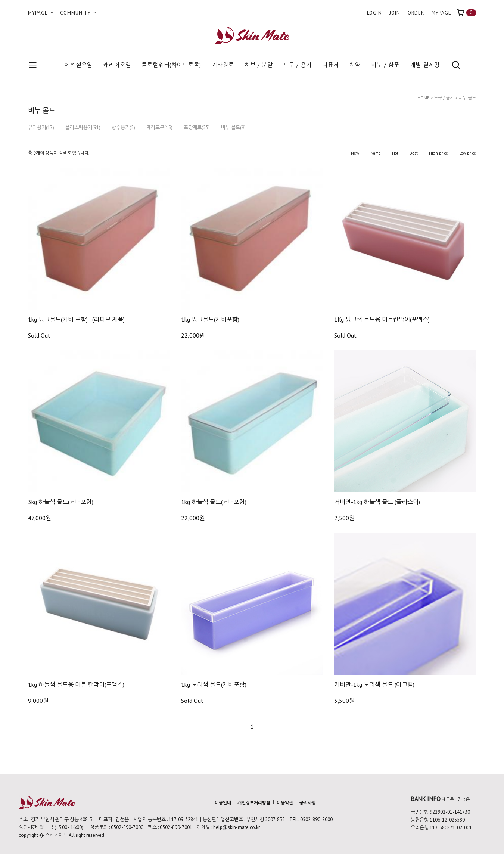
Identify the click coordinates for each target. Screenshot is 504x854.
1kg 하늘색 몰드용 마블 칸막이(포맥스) (76, 684)
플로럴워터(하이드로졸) (171, 65)
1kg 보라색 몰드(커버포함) (214, 684)
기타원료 (223, 65)
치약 (355, 65)
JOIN (395, 13)
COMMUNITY (79, 13)
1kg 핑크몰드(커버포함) (210, 319)
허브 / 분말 (259, 65)
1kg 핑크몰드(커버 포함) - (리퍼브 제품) (76, 319)
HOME (423, 98)
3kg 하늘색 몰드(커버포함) (61, 502)
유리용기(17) (41, 128)
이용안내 (223, 803)
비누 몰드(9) (233, 128)
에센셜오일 (79, 65)
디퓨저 (331, 65)
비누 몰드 (467, 98)
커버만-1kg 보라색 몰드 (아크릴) (374, 684)
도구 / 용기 (298, 65)
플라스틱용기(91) (83, 128)
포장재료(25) (197, 128)
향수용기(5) (123, 128)
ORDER (416, 13)
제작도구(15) (159, 128)
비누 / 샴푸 (385, 65)
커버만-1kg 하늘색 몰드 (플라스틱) (377, 502)
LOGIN (374, 13)
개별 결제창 (425, 65)
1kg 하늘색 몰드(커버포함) (214, 502)
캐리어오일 (117, 65)
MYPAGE (41, 13)
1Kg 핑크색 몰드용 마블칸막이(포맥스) (382, 319)
